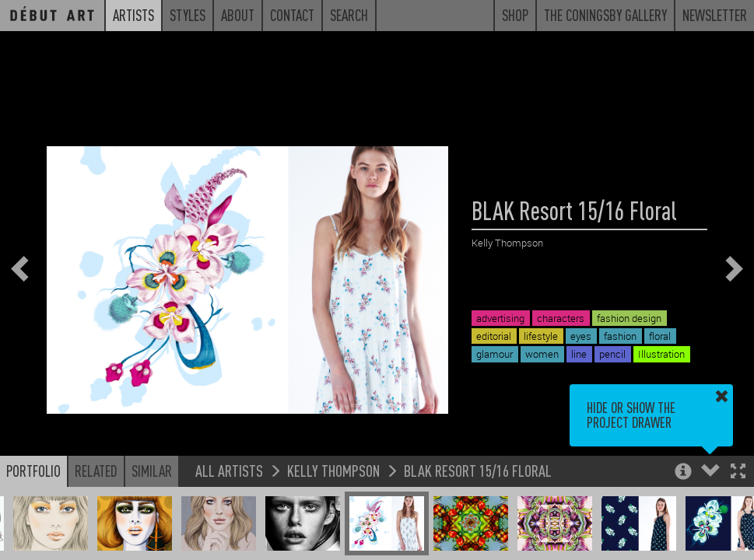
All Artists (229, 470)
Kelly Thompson (333, 470)
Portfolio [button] (33, 471)
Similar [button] (152, 471)
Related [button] (96, 471)
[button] (738, 472)
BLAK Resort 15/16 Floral (478, 470)
